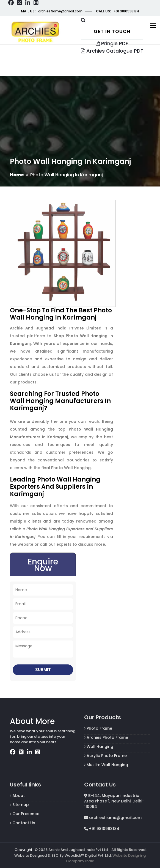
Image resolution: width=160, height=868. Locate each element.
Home (17, 175)
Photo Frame (98, 728)
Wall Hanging (99, 747)
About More (32, 721)
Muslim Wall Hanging (106, 765)
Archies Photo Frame (106, 737)
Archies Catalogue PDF (112, 51)
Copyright (23, 850)
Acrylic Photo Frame (105, 756)
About (17, 796)
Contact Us (23, 823)
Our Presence (25, 814)
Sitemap (19, 805)
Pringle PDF (112, 43)
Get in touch (112, 31)
